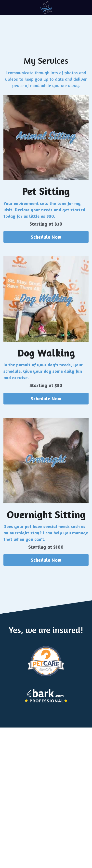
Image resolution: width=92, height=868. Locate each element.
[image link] (46, 7)
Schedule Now (46, 237)
